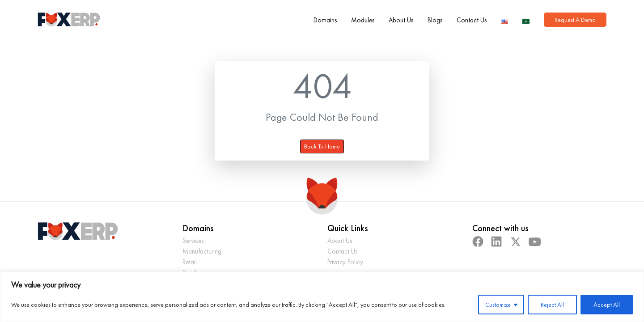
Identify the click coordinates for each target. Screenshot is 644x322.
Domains (325, 20)
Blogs (435, 20)
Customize (498, 305)
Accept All (607, 305)
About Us (401, 20)
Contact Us (472, 20)
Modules (363, 20)
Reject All (552, 305)
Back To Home (322, 146)
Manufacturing (202, 251)
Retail (190, 262)
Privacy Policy (345, 262)
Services (193, 240)
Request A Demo (575, 20)
